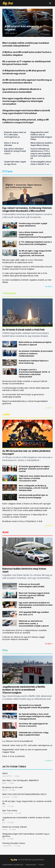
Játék (6, 414)
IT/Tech (7, 171)
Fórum (41, 865)
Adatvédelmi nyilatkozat (13, 865)
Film (5, 650)
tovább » (49, 286)
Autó (5, 532)
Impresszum (31, 865)
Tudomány (9, 293)
